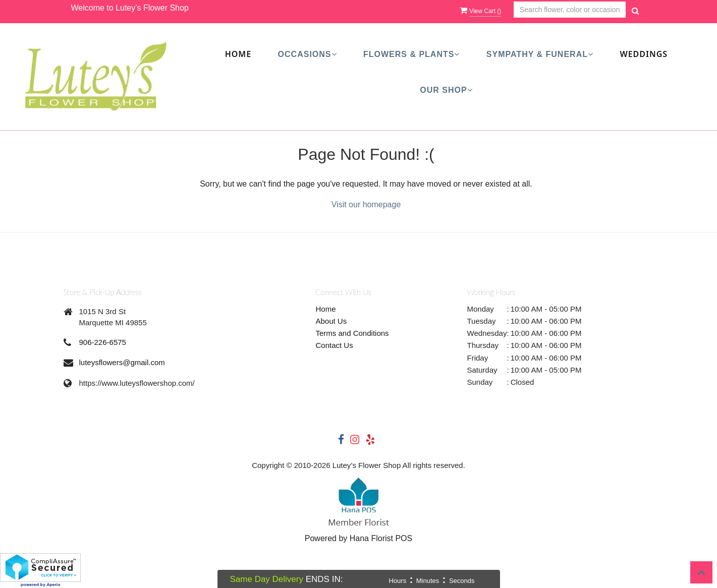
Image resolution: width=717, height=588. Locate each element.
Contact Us (335, 345)
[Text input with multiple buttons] (570, 10)
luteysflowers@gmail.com (122, 362)
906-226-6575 (103, 342)
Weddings (644, 54)
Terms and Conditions (352, 333)
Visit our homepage (366, 204)
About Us (332, 321)
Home (238, 54)
